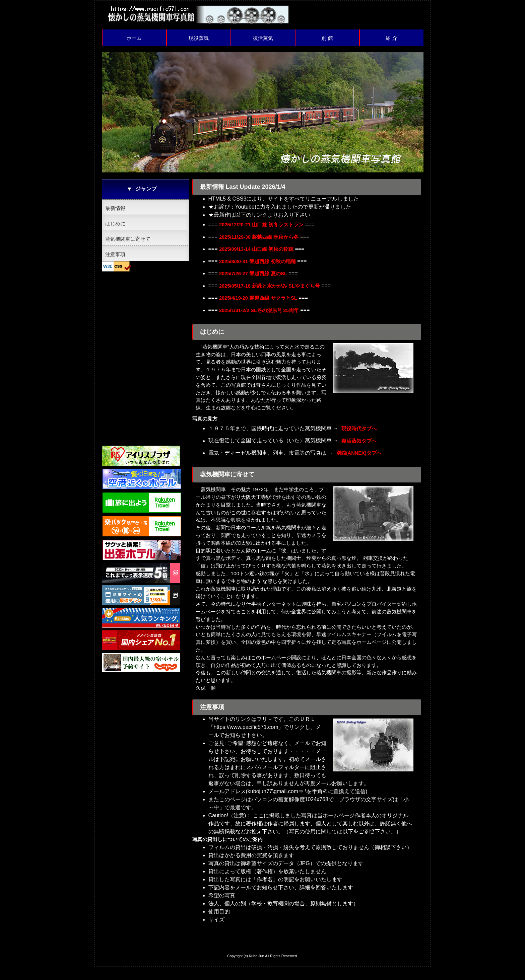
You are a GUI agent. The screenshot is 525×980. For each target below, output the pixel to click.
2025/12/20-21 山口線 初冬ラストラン (265, 225)
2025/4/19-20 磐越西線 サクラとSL (261, 306)
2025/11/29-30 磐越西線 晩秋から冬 (262, 239)
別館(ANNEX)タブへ (361, 466)
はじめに (115, 223)
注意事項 (115, 254)
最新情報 (115, 208)
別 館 (327, 38)
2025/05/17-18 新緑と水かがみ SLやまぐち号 (274, 292)
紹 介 (391, 38)
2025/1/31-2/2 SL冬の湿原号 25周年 (262, 319)
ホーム (134, 38)
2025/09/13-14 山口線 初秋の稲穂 (259, 252)
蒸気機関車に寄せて (128, 239)
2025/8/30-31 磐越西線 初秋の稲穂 (260, 266)
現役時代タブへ (360, 439)
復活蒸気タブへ (360, 452)
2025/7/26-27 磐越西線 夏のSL (256, 279)
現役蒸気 (199, 38)
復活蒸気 (263, 38)
